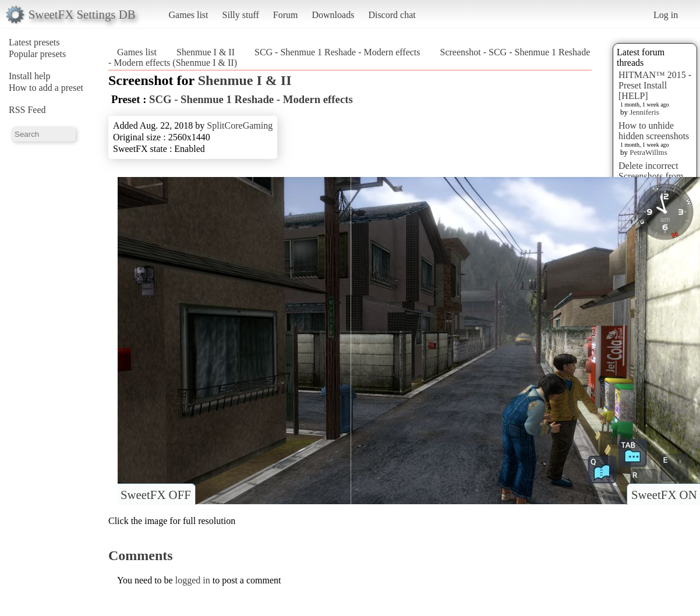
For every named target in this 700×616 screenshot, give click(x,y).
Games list (189, 15)
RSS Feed (27, 110)
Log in (666, 15)
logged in (193, 580)
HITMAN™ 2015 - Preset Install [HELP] (655, 85)
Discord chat (392, 15)
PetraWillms (648, 152)
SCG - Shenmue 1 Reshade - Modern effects (337, 52)
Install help (30, 76)
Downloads (333, 15)
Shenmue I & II (206, 52)
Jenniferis (644, 112)
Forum (286, 15)
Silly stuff (241, 15)
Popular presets (37, 54)
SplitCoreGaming (240, 125)
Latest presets (34, 42)
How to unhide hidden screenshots (654, 131)
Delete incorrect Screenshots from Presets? (651, 176)
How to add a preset (46, 88)
